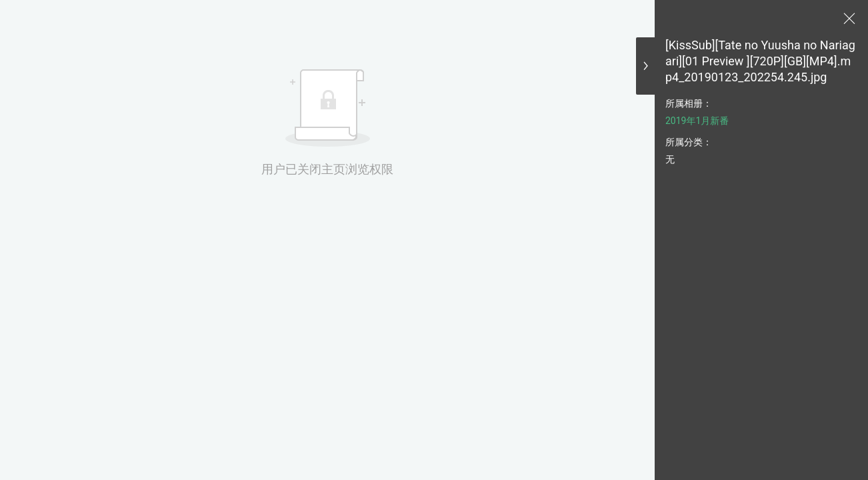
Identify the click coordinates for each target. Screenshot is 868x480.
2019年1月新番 (697, 121)
